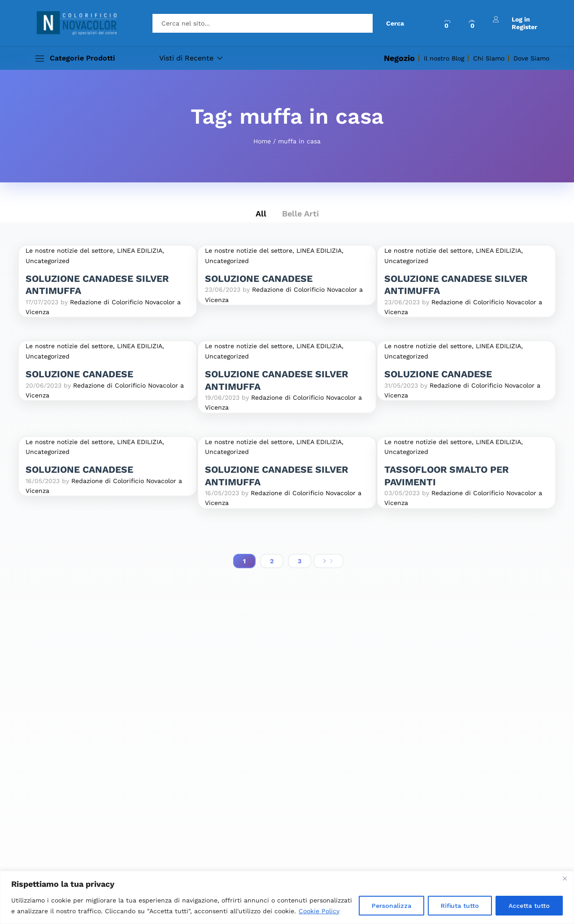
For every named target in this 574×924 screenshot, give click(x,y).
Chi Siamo (489, 58)
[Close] (565, 878)
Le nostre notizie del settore (69, 250)
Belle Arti (300, 214)
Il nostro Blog (444, 58)
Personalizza (391, 906)
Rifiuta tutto (460, 906)
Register (524, 27)
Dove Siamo (531, 58)
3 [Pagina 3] (300, 561)
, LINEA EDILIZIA (138, 250)
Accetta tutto (529, 906)
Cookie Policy (319, 911)
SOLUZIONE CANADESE (259, 278)
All (261, 214)
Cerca (395, 23)
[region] (287, 897)
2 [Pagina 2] (272, 561)
